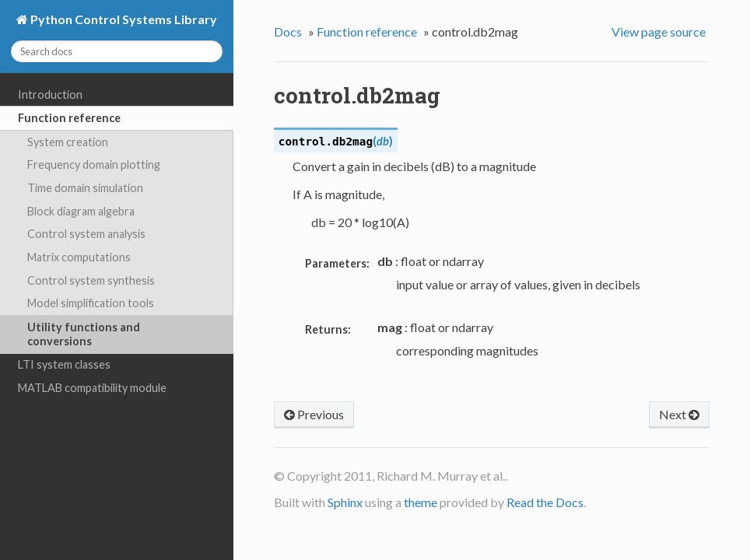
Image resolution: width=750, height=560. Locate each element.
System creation (68, 142)
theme (421, 502)
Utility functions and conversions (84, 334)
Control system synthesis (91, 280)
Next (679, 414)
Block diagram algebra (81, 211)
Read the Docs (545, 502)
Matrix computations (79, 257)
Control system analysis (86, 234)
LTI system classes (64, 364)
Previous (314, 414)
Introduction (50, 94)
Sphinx (345, 502)
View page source (659, 31)
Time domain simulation (85, 188)
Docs (288, 31)
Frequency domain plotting (94, 164)
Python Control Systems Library (123, 19)
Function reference (69, 118)
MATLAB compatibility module (92, 388)
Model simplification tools (91, 303)
